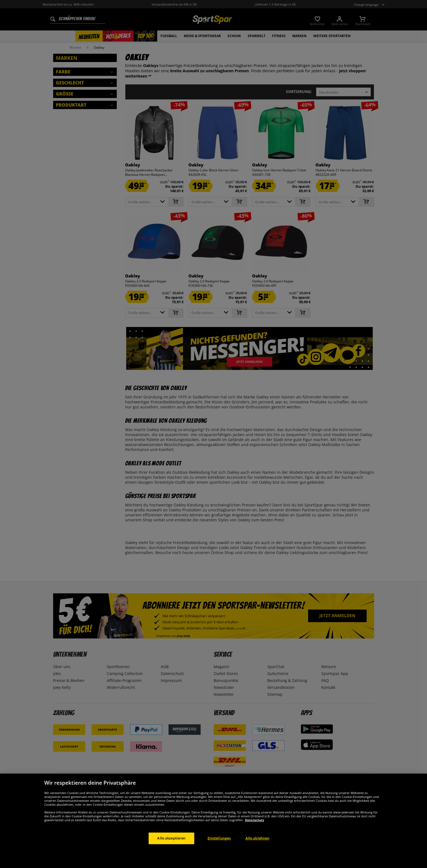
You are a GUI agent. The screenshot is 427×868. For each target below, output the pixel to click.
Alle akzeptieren (171, 851)
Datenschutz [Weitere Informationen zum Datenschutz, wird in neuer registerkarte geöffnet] (254, 832)
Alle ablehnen (258, 851)
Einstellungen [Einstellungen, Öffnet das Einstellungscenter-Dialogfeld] (219, 851)
